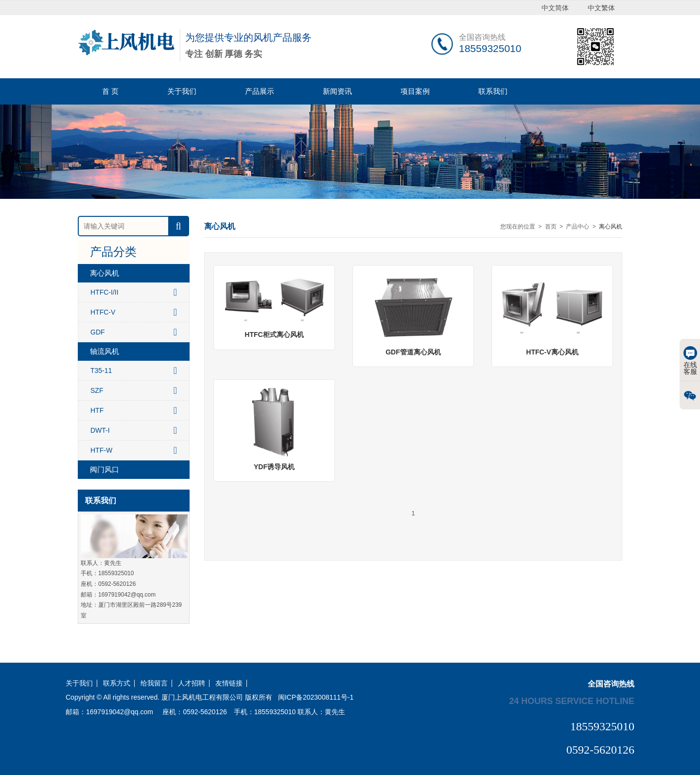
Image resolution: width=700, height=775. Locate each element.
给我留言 (154, 683)
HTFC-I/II (134, 292)
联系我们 (493, 91)
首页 (551, 227)
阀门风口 (105, 469)
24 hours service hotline (572, 701)
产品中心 (577, 227)
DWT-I (134, 430)
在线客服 (690, 361)
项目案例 (415, 91)
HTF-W (134, 450)
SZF (134, 390)
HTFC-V (134, 312)
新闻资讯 (337, 91)
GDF (134, 332)
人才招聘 (192, 683)
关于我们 (182, 91)
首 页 (110, 91)
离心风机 (105, 273)
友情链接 (229, 683)
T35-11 (134, 370)
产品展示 (260, 91)
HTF (134, 410)
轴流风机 (105, 351)
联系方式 (117, 683)
